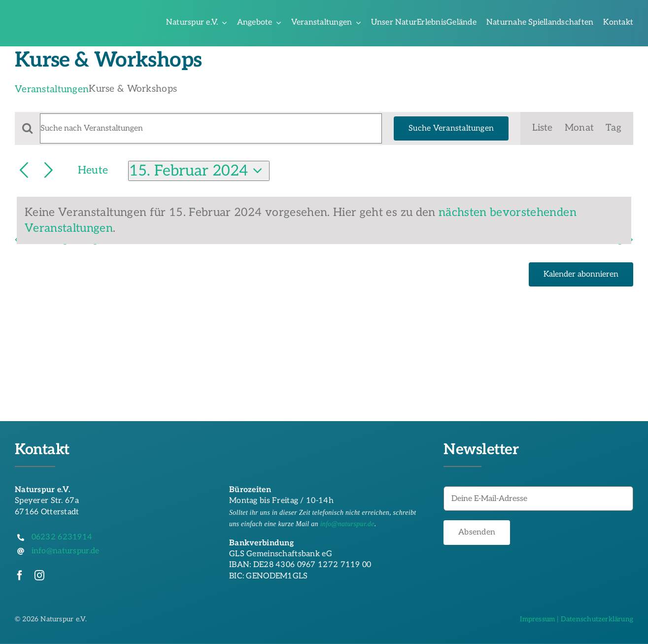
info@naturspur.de (347, 524)
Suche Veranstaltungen (451, 128)
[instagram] (39, 575)
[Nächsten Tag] (49, 171)
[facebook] (20, 575)
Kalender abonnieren (581, 274)
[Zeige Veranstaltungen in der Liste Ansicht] (542, 128)
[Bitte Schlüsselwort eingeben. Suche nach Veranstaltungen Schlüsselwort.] (211, 128)
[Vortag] (24, 171)
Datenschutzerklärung (597, 619)
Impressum (537, 619)
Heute (93, 170)
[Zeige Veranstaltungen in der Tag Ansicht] (614, 128)
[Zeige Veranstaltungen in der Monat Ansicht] (579, 128)
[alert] (324, 221)
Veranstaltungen (52, 89)
